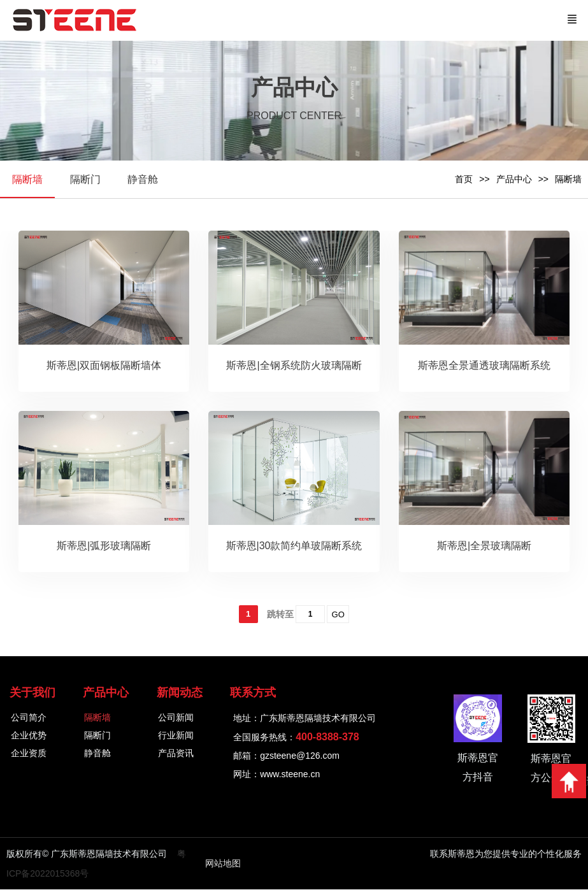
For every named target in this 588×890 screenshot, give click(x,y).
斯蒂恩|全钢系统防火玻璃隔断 (294, 366)
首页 (464, 179)
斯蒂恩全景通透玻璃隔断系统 (484, 366)
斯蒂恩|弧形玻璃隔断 (104, 546)
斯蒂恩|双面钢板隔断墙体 (104, 366)
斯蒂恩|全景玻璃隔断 (484, 546)
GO (338, 615)
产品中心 (514, 179)
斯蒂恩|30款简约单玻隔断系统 (294, 546)
